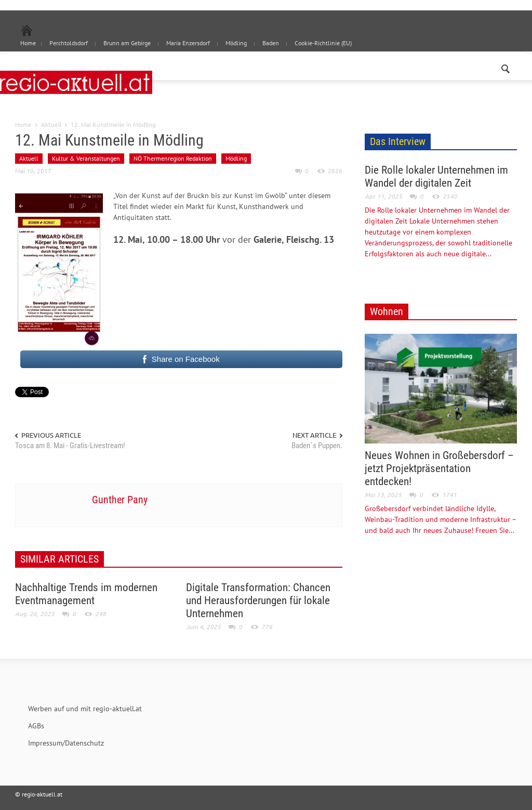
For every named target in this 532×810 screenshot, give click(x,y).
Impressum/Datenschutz (66, 743)
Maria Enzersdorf (188, 43)
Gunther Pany (120, 500)
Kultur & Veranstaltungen (86, 158)
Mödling (236, 43)
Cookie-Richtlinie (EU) (323, 43)
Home (23, 124)
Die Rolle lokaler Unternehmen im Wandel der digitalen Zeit (436, 177)
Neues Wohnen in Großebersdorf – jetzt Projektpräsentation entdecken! (439, 468)
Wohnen (387, 311)
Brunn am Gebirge (127, 43)
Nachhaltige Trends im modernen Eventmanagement (86, 594)
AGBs (36, 726)
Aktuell (51, 124)
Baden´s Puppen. (317, 446)
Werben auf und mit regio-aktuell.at (85, 709)
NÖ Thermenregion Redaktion (173, 158)
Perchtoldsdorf (69, 43)
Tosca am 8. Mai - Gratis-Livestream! (70, 446)
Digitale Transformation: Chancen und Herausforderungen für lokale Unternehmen (258, 600)
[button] (506, 67)
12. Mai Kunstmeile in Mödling (109, 140)
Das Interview (398, 141)
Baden (271, 43)
